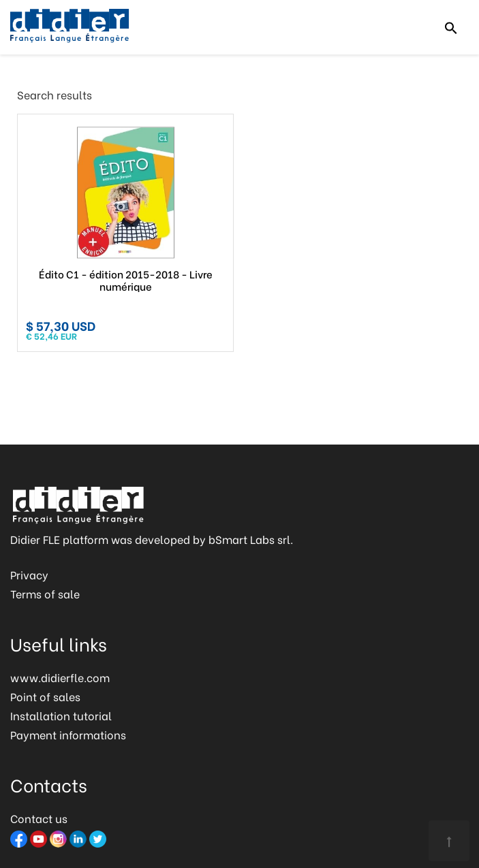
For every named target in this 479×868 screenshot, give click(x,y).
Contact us (39, 818)
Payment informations (68, 734)
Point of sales (45, 696)
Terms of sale (45, 593)
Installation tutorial (61, 715)
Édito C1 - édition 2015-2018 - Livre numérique (126, 280)
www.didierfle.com (60, 677)
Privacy (29, 574)
